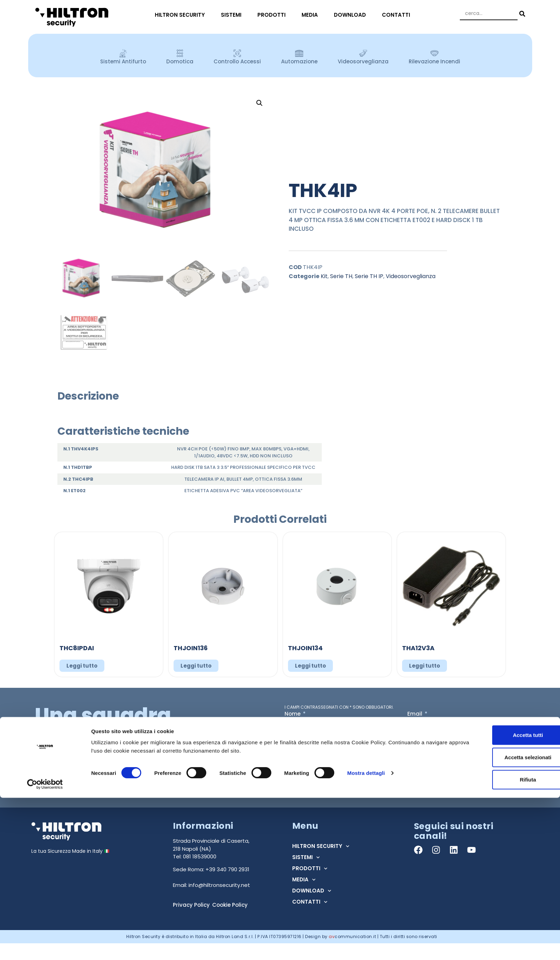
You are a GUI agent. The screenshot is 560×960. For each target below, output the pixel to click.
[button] (259, 103)
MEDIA (311, 15)
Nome (293, 714)
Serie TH (341, 276)
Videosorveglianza (411, 276)
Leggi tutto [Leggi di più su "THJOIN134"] (310, 666)
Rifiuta (502, 942)
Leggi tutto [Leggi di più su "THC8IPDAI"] (82, 666)
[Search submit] (521, 14)
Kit (324, 276)
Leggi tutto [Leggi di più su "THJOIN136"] (196, 666)
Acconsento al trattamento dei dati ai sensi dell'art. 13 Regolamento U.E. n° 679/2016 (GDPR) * (398, 767)
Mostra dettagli (366, 935)
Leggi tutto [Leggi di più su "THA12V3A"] (425, 666)
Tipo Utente (301, 740)
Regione (419, 740)
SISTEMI (233, 15)
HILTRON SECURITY (182, 15)
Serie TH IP (369, 276)
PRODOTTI (273, 15)
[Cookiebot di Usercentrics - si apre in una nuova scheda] (45, 946)
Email (415, 714)
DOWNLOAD (352, 15)
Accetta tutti (502, 897)
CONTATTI (398, 15)
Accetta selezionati (502, 919)
